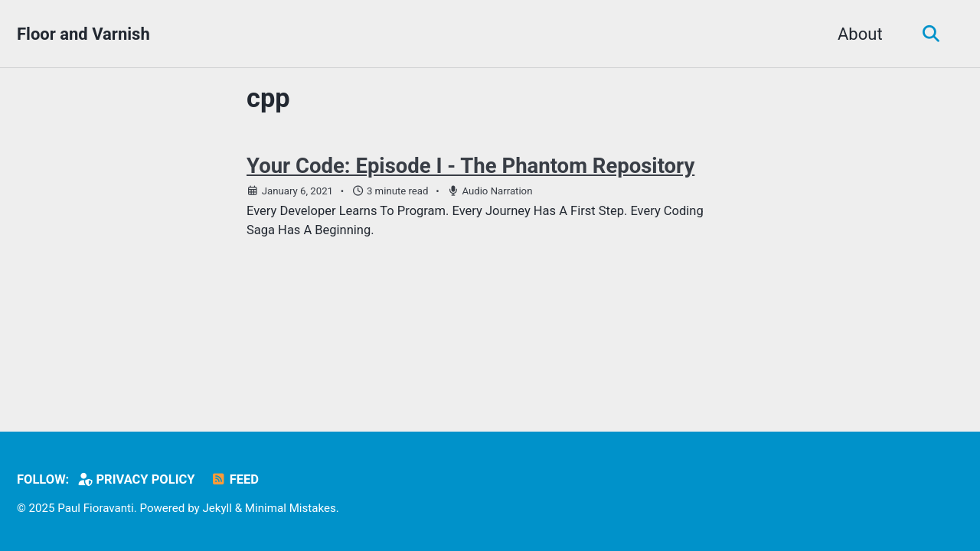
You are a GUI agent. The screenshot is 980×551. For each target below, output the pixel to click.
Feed (235, 479)
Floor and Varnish (83, 34)
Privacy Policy (136, 479)
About (860, 34)
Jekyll (217, 508)
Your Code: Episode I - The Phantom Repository (470, 166)
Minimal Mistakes (291, 508)
